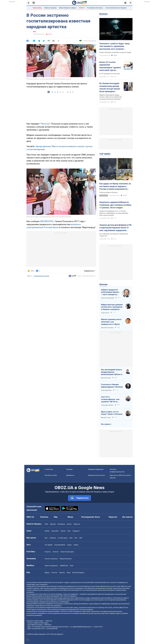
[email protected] (52, 629)
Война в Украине (50, 8)
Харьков (53, 524)
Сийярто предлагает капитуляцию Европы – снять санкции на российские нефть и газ (110, 292)
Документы (70, 475)
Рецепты (48, 552)
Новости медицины (51, 566)
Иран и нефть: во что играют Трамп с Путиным (112, 413)
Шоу (35, 32)
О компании (49, 469)
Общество (113, 517)
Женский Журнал (78, 573)
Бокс (69, 531)
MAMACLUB (64, 566)
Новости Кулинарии (67, 552)
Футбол (47, 531)
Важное (103, 14)
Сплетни (54, 573)
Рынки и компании (51, 559)
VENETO (82, 8)
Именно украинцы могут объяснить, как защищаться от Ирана (111, 322)
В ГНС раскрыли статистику (110, 74)
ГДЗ (46, 538)
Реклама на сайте (51, 475)
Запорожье (61, 524)
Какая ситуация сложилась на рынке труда (115, 52)
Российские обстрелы (95, 8)
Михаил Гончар (106, 418)
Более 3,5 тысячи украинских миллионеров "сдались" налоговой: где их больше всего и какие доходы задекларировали (110, 66)
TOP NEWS (105, 154)
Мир (56, 517)
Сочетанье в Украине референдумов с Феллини (112, 386)
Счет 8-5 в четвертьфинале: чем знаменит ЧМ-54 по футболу (110, 399)
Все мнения (106, 424)
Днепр (69, 524)
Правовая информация (96, 469)
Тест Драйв (49, 545)
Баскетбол (55, 531)
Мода (69, 573)
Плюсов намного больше (108, 192)
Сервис (76, 545)
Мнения (103, 284)
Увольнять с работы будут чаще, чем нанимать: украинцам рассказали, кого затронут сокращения (115, 46)
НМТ (81, 538)
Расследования (88, 517)
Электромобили (60, 545)
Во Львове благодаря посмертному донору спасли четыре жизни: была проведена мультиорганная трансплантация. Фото (110, 87)
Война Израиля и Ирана (68, 8)
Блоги (97, 517)
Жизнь (70, 517)
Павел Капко (105, 313)
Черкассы (77, 524)
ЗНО (76, 538)
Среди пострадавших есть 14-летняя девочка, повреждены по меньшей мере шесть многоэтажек (114, 213)
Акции (69, 545)
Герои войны (37, 8)
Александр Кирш (106, 390)
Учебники (53, 538)
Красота (62, 573)
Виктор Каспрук (106, 378)
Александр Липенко (107, 405)
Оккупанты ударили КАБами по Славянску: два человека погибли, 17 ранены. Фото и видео (115, 205)
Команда (69, 469)
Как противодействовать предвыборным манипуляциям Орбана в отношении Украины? (112, 372)
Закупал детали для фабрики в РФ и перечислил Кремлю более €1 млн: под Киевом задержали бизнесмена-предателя (115, 228)
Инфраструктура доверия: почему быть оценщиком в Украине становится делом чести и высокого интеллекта (112, 307)
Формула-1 (76, 531)
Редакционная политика (41, 276)
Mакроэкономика (66, 559)
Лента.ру (45, 124)
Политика (44, 517)
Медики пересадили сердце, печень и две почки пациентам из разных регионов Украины (110, 97)
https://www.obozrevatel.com (99, 582)
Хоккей (63, 531)
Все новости (127, 517)
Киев (46, 524)
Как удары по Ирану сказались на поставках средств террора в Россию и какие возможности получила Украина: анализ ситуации (115, 186)
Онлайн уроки (63, 538)
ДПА (71, 538)
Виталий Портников (107, 328)
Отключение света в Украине (116, 8)
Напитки (56, 552)
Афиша (47, 573)
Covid (71, 566)
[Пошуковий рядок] (131, 3)
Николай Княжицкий (108, 298)
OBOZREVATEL (47, 221)
